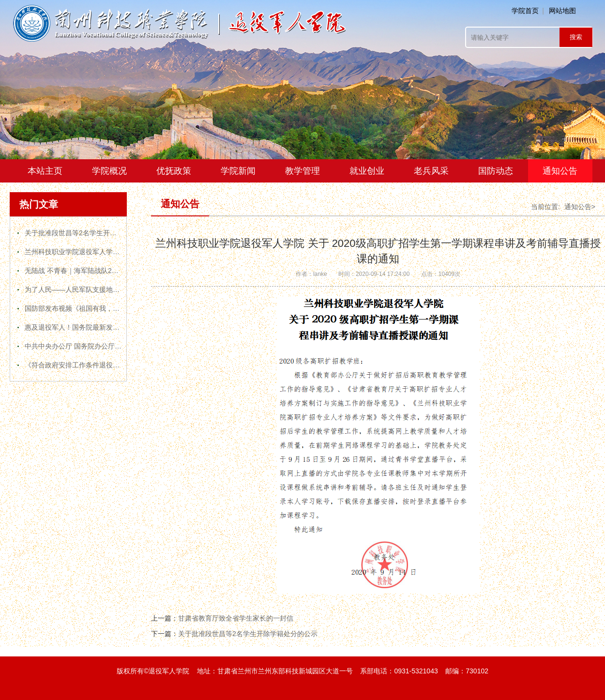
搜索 (576, 37)
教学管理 (302, 171)
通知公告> (580, 207)
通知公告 (560, 171)
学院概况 (109, 171)
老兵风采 (431, 171)
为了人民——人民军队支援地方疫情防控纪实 (92, 289)
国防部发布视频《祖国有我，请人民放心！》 (92, 308)
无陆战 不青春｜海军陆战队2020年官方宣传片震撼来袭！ (111, 271)
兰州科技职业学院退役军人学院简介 (79, 252)
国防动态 (496, 171)
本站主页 (45, 171)
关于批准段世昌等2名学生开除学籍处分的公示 (94, 233)
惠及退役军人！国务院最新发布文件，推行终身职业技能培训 (116, 327)
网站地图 (562, 11)
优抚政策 (174, 171)
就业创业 (367, 171)
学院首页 (525, 11)
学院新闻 (238, 171)
